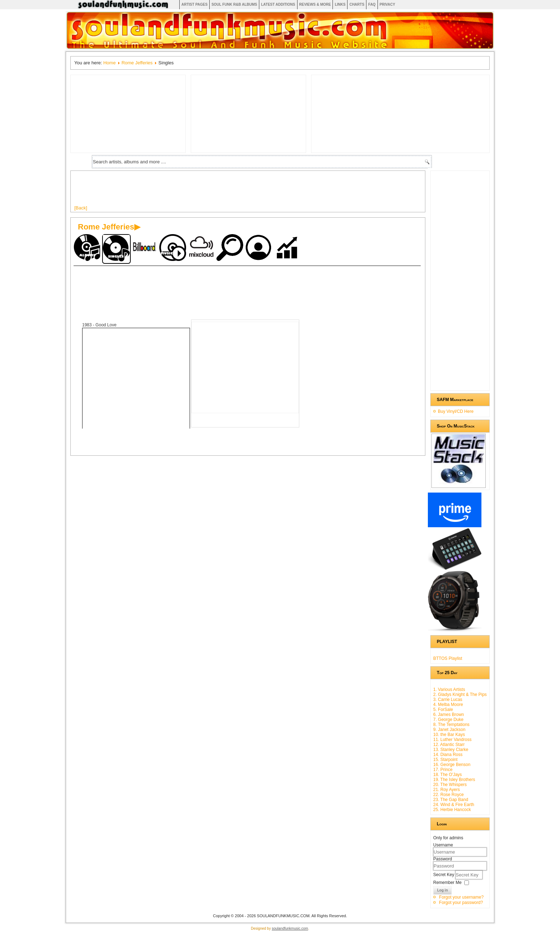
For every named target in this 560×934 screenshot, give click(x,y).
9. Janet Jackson (449, 730)
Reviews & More (315, 4)
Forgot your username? (461, 897)
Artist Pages (194, 4)
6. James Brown (449, 715)
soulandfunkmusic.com (290, 928)
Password (443, 859)
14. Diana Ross (448, 755)
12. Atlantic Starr (449, 745)
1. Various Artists (449, 690)
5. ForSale (443, 710)
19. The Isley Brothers (454, 780)
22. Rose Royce (448, 795)
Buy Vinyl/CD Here (456, 411)
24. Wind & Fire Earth (454, 805)
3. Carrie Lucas (448, 700)
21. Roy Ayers (446, 790)
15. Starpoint (445, 760)
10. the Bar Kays (449, 735)
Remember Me (447, 883)
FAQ (372, 4)
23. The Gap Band (451, 800)
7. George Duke (448, 720)
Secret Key (444, 875)
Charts (357, 4)
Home (109, 63)
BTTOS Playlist (448, 658)
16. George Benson (452, 765)
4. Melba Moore (448, 705)
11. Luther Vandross (452, 740)
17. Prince (443, 770)
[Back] (81, 208)
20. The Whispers (450, 785)
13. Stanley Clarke (451, 750)
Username (443, 845)
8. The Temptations (451, 725)
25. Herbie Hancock (452, 810)
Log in (442, 890)
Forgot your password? (461, 903)
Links (340, 4)
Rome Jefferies (137, 63)
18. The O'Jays (447, 775)
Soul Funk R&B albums (234, 4)
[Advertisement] (204, 191)
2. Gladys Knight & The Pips (460, 695)
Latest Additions (278, 4)
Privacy (387, 4)
